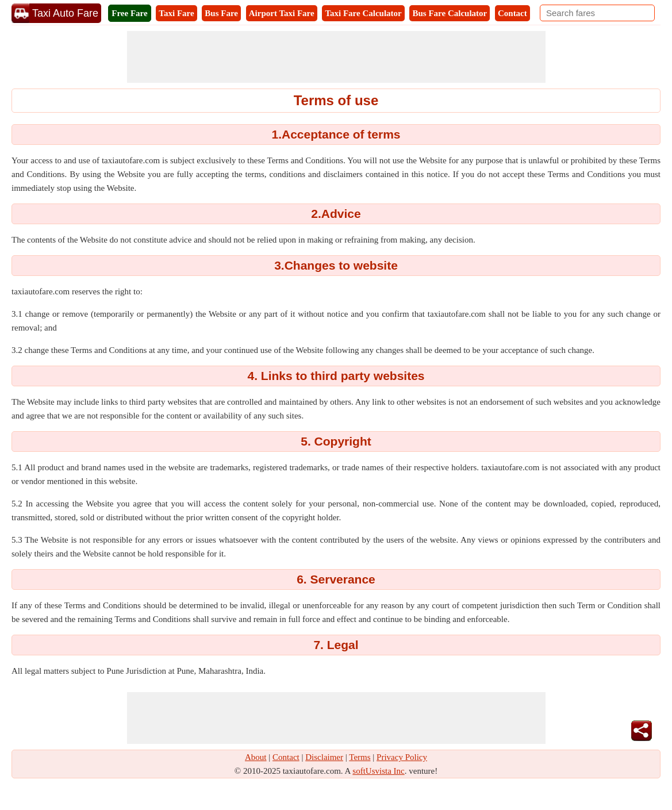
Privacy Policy (402, 757)
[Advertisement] (336, 57)
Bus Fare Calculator (450, 13)
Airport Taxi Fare (282, 13)
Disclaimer (324, 757)
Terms (360, 757)
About (256, 757)
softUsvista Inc (378, 771)
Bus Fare (221, 13)
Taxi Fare (176, 13)
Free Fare (129, 13)
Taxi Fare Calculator (363, 13)
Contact (512, 13)
